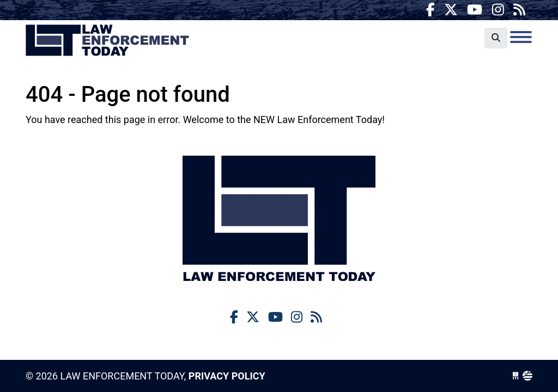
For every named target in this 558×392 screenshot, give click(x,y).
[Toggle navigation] (521, 37)
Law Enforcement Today (107, 41)
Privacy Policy (227, 376)
